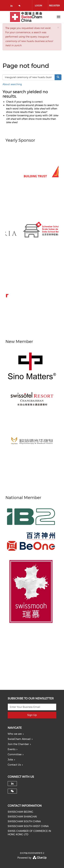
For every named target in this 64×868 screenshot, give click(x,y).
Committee (15, 754)
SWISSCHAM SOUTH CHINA (24, 821)
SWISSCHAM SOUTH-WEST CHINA (28, 826)
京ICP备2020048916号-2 (32, 853)
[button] (58, 27)
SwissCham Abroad (19, 739)
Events (12, 749)
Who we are (15, 734)
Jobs (10, 760)
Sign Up (32, 715)
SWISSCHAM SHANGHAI (22, 817)
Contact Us (14, 765)
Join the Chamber (18, 744)
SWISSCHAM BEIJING (20, 812)
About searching (12, 84)
